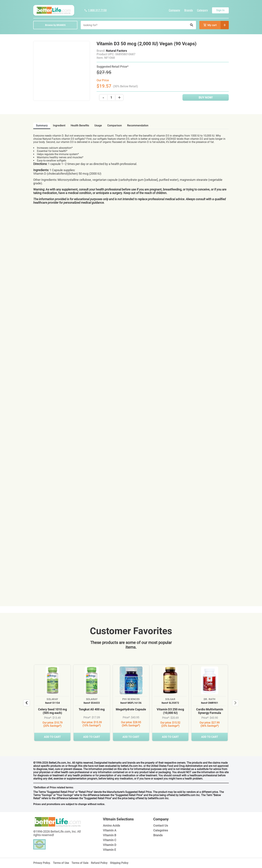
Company (174, 10)
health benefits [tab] (80, 125)
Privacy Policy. (42, 863)
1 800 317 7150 (95, 10)
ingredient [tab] (59, 125)
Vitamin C (110, 840)
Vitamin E (109, 850)
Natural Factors (116, 51)
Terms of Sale (80, 863)
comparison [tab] (115, 125)
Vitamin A (110, 830)
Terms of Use (61, 863)
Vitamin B (110, 835)
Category (202, 10)
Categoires (161, 830)
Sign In (220, 10)
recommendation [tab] (138, 125)
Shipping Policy (119, 863)
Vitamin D (110, 845)
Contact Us (161, 826)
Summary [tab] (42, 125)
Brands (189, 10)
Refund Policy (99, 863)
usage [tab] (98, 125)
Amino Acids (111, 826)
